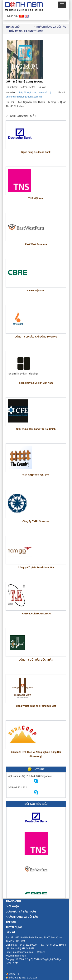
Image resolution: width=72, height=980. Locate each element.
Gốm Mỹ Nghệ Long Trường (26, 31)
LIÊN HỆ (11, 932)
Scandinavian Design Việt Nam (36, 383)
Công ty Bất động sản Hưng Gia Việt (36, 706)
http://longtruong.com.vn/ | (37, 92)
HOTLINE (39, 769)
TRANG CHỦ (13, 901)
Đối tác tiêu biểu (36, 804)
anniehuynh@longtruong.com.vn (24, 97)
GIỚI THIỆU (12, 906)
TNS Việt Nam (36, 198)
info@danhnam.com (23, 952)
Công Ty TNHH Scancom (36, 521)
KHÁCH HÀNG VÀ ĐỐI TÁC (51, 27)
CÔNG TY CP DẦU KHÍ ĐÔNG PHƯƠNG (36, 337)
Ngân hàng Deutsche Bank (36, 152)
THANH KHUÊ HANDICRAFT (36, 614)
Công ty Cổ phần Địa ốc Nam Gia (36, 567)
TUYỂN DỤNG (14, 927)
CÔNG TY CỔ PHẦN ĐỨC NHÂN (36, 660)
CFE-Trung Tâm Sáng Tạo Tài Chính (36, 429)
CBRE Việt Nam (36, 291)
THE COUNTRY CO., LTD (36, 475)
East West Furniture (36, 244)
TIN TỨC (11, 922)
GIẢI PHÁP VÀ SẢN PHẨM (21, 912)
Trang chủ (13, 27)
